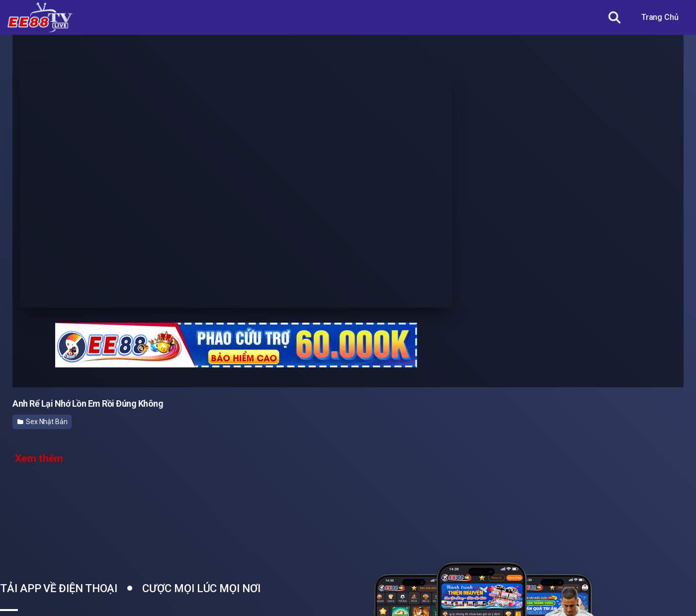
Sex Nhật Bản (43, 422)
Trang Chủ (660, 17)
